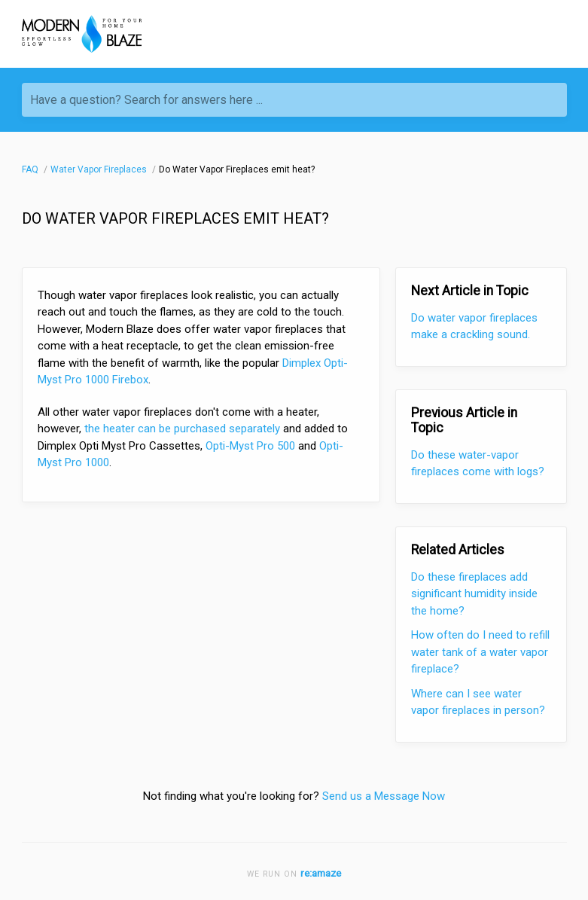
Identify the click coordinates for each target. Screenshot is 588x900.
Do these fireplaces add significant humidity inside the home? (474, 594)
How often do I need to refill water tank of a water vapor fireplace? (480, 652)
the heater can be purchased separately (181, 429)
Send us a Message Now (384, 796)
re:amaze (321, 873)
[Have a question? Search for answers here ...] (294, 100)
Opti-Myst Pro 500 (250, 446)
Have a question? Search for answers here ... (146, 100)
